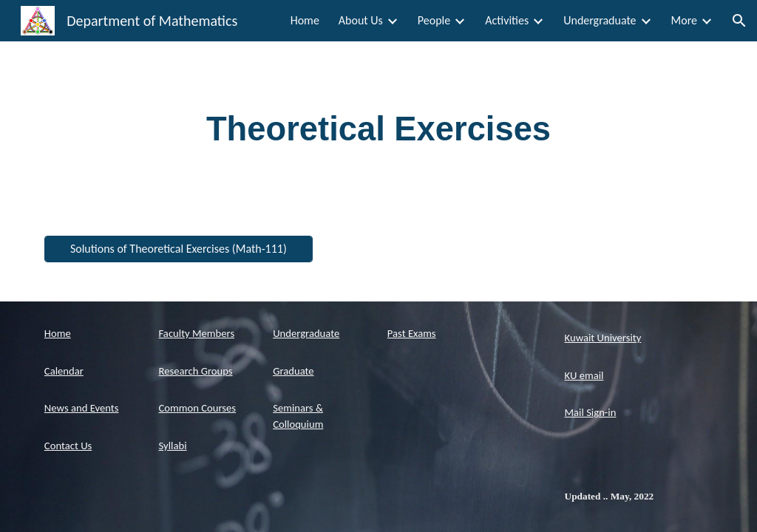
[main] (379, 130)
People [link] (434, 20)
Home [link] (305, 20)
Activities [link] (507, 20)
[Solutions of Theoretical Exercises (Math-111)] (179, 249)
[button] (739, 21)
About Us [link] (361, 20)
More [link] (684, 20)
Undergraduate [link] (600, 20)
